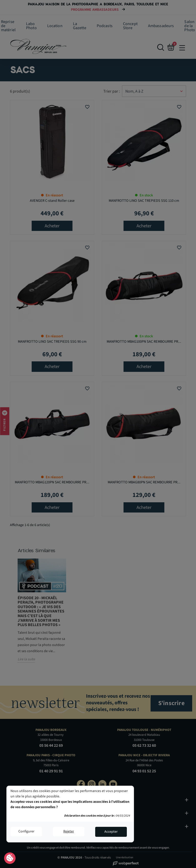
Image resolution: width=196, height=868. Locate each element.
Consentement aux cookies (10, 858)
